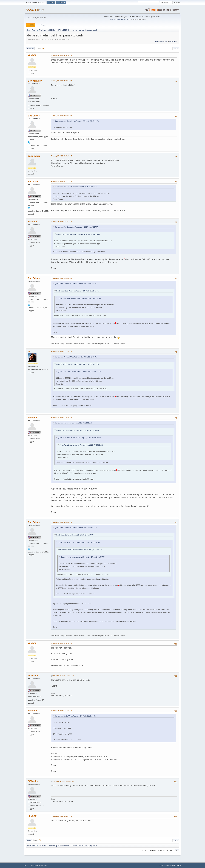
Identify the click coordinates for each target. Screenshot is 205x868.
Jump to (145, 850)
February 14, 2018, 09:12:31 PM (61, 181)
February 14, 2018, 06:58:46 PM (61, 55)
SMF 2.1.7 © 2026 (30, 865)
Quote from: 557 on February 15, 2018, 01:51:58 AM (73, 423)
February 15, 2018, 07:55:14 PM (61, 417)
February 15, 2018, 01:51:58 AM (61, 351)
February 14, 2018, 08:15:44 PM (61, 81)
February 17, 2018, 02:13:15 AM (63, 781)
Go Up (29, 840)
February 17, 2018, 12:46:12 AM (63, 675)
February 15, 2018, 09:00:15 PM (61, 522)
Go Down (30, 48)
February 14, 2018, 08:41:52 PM (61, 116)
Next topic (174, 41)
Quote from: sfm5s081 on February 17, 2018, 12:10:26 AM (75, 716)
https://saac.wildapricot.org (119, 19)
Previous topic (161, 41)
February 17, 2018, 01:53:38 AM (61, 711)
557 (30, 352)
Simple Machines (42, 865)
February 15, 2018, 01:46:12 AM (61, 278)
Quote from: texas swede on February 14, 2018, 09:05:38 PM (76, 187)
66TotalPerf (34, 676)
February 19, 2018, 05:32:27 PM (61, 816)
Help (161, 865)
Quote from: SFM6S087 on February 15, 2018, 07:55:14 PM (76, 528)
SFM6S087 (33, 222)
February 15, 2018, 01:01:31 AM (61, 222)
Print (176, 48)
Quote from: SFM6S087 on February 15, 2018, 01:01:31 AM (76, 284)
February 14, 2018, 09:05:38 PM (61, 156)
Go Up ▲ (178, 865)
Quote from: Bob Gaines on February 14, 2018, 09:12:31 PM (76, 227)
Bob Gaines (34, 116)
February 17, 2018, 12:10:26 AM (61, 643)
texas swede (34, 156)
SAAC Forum (35, 10)
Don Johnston (35, 81)
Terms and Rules (169, 865)
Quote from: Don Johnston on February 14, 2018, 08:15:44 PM (77, 121)
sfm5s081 (33, 55)
